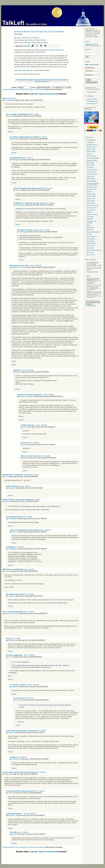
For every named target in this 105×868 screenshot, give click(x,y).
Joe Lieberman (91, 210)
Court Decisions (91, 172)
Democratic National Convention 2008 (93, 184)
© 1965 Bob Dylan (91, 306)
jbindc (14, 834)
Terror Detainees (91, 181)
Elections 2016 (91, 147)
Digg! (26, 46)
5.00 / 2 (40, 137)
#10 (49, 530)
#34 (48, 456)
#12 (51, 188)
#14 (40, 265)
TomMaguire (16, 160)
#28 (45, 425)
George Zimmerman (25, 43)
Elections (89, 192)
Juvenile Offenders (92, 214)
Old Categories (91, 239)
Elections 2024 (91, 151)
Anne (10, 116)
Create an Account (46, 94)
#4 (39, 499)
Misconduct (90, 230)
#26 (25, 757)
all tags (45, 43)
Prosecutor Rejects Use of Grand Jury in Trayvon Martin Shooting (24, 90)
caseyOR (11, 732)
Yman (10, 657)
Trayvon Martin (37, 43)
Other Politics (90, 241)
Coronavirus (90, 142)
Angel (7, 774)
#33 (26, 832)
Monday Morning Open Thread (28, 80)
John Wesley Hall (92, 104)
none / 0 (9, 98)
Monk (90, 270)
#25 (37, 685)
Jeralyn (19, 38)
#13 (48, 230)
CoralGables (9, 100)
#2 (37, 475)
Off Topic (89, 234)
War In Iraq (90, 252)
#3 (37, 114)
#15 (32, 569)
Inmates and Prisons (93, 205)
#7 (31, 158)
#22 (52, 395)
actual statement (27, 70)
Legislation (90, 219)
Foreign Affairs (91, 201)
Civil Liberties (90, 165)
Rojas (17, 372)
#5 (45, 137)
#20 (19, 638)
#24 (44, 731)
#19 (31, 370)
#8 (28, 486)
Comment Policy (95, 46)
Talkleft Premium (91, 243)
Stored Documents (92, 187)
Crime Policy (90, 176)
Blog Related (90, 163)
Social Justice (91, 246)
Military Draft (90, 228)
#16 (32, 612)
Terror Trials (90, 248)
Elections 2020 (91, 199)
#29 (37, 443)
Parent (10, 132)
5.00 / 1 (32, 114)
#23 (33, 655)
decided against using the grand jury (51, 50)
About (92, 44)
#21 (32, 594)
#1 (15, 98)
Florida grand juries (30, 209)
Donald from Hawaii (19, 267)
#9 (22, 547)
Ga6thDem (12, 640)
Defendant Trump (92, 145)
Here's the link (54, 600)
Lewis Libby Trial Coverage (91, 222)
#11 (53, 203)
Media (88, 225)
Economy (89, 154)
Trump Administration (93, 158)
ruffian (18, 190)
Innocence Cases (92, 208)
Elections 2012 (91, 149)
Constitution (90, 167)
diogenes (15, 687)
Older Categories (92, 237)
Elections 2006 (91, 194)
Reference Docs (91, 156)
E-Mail (87, 46)
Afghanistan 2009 (92, 161)
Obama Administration (93, 232)
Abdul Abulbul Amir (11, 613)
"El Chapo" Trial (91, 189)
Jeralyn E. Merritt (92, 92)
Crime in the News (33, 38)
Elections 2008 (91, 196)
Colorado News (91, 140)
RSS (96, 44)
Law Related (90, 217)
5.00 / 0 (26, 698)
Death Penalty (91, 179)
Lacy (24, 427)
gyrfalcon (15, 139)
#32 (33, 813)
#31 (43, 791)
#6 (30, 517)
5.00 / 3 (47, 395)
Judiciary (89, 212)
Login (32, 94)
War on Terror (91, 255)
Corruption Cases (92, 170)
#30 (44, 772)
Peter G (15, 532)
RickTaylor (12, 815)
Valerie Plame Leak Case (94, 250)
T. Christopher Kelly (92, 101)
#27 (31, 698)
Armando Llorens (92, 99)
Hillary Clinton (91, 203)
